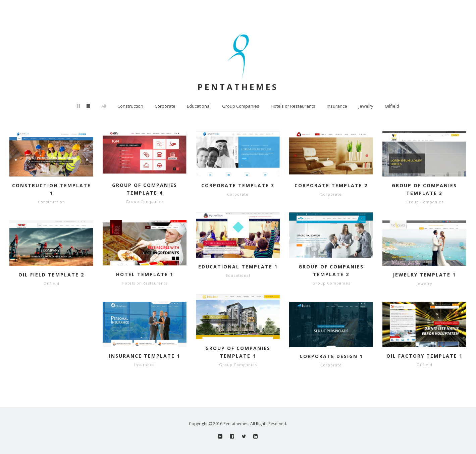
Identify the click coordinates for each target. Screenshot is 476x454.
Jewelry (366, 106)
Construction (130, 106)
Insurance (337, 106)
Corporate (165, 106)
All (104, 106)
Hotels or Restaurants (293, 106)
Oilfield (392, 106)
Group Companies (241, 106)
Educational (199, 106)
